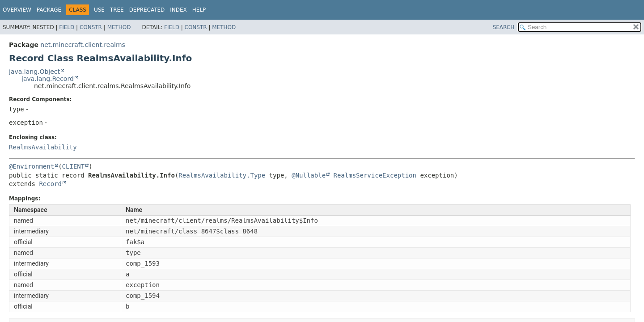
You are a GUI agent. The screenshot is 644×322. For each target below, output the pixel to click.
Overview (17, 10)
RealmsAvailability (43, 147)
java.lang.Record (48, 79)
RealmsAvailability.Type (222, 175)
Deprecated (147, 10)
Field (67, 27)
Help (199, 10)
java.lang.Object (34, 72)
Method (119, 27)
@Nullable (309, 175)
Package (49, 10)
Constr (91, 27)
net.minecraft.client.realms (83, 45)
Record (50, 184)
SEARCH (504, 27)
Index (178, 10)
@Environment (32, 166)
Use (99, 10)
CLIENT (74, 166)
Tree (117, 10)
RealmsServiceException (375, 175)
